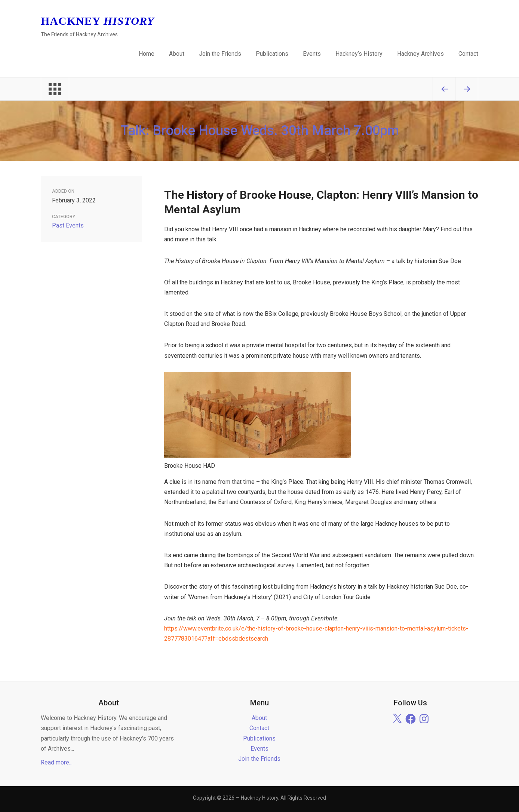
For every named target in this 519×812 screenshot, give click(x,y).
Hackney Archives (420, 54)
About (177, 54)
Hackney (98, 21)
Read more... (57, 762)
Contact (468, 54)
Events (312, 54)
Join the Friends (220, 54)
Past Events (68, 225)
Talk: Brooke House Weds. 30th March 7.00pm (260, 131)
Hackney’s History (359, 54)
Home (147, 54)
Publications (272, 54)
